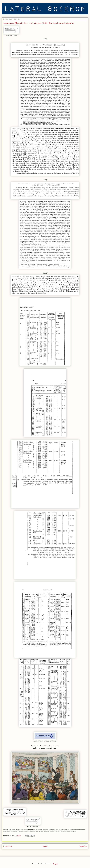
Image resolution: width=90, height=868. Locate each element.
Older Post (83, 846)
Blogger (55, 864)
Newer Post (8, 846)
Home (45, 846)
